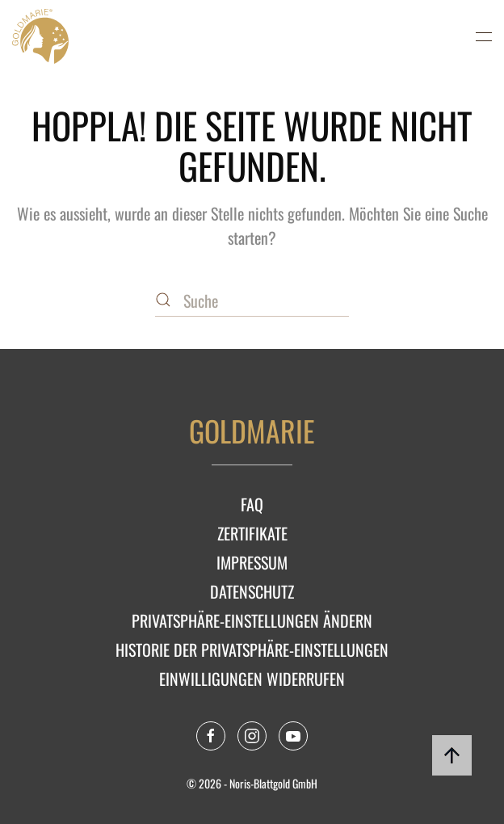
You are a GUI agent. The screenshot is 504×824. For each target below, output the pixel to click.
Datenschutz (252, 591)
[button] (484, 36)
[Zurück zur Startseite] (40, 36)
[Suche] (252, 301)
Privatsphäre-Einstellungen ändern (252, 620)
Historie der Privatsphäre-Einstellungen (252, 650)
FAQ (252, 504)
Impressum (252, 562)
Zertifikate (252, 533)
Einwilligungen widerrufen (252, 679)
